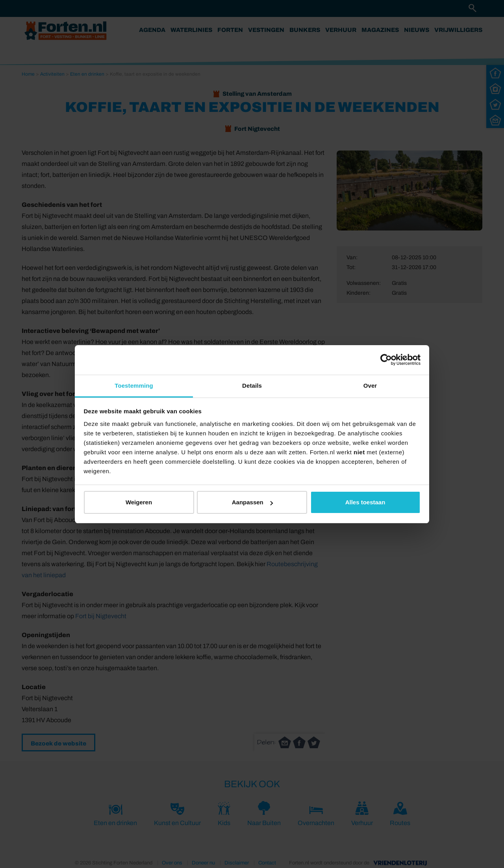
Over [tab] (370, 386)
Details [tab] (252, 386)
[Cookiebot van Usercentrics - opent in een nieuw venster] (386, 360)
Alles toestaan (365, 502)
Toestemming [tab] (134, 386)
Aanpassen (252, 502)
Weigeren (139, 502)
